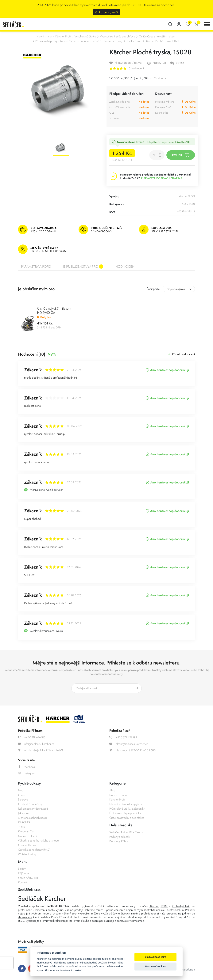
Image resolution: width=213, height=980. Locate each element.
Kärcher (154, 906)
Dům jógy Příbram (120, 841)
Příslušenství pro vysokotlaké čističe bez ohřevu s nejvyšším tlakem (73, 41)
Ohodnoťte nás (27, 845)
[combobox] (179, 289)
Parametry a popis (36, 267)
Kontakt (22, 882)
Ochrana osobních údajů (32, 818)
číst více (158, 78)
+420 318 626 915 (32, 737)
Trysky (119, 41)
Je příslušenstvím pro (83, 267)
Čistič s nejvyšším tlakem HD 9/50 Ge (54, 310)
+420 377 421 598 (123, 737)
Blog (21, 790)
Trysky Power (134, 41)
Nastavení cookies (156, 966)
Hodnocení (125, 267)
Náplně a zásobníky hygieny (126, 804)
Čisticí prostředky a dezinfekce (127, 818)
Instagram (27, 773)
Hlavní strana (44, 36)
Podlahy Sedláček (120, 837)
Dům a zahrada (118, 795)
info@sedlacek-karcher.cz (36, 744)
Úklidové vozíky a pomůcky (125, 813)
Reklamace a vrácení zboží (33, 809)
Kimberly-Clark (27, 831)
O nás (22, 795)
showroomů (25, 917)
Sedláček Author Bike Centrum (127, 832)
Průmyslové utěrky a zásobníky (127, 809)
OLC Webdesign (185, 969)
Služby (22, 869)
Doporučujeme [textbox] (176, 289)
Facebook (27, 767)
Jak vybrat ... (25, 813)
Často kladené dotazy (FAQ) (34, 850)
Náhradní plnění (27, 836)
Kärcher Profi (63, 36)
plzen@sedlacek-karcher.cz (129, 744)
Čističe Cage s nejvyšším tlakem (157, 36)
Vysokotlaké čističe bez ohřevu (117, 36)
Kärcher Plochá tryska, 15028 (162, 41)
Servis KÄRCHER (28, 878)
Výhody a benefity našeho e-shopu (38, 840)
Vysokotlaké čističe (85, 36)
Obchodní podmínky (30, 804)
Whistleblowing (27, 854)
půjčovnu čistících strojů (123, 913)
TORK (22, 827)
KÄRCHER (24, 822)
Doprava (23, 799)
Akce (112, 790)
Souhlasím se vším (155, 957)
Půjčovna (23, 873)
